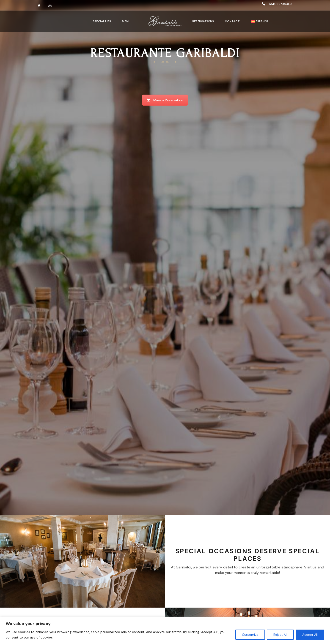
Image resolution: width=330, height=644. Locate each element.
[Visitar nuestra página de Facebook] (39, 6)
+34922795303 (280, 4)
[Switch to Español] (260, 21)
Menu (126, 21)
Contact (232, 21)
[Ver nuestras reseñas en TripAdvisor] (50, 6)
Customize (250, 635)
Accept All (310, 635)
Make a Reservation (165, 100)
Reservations (203, 21)
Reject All (280, 635)
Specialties (102, 21)
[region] (165, 630)
